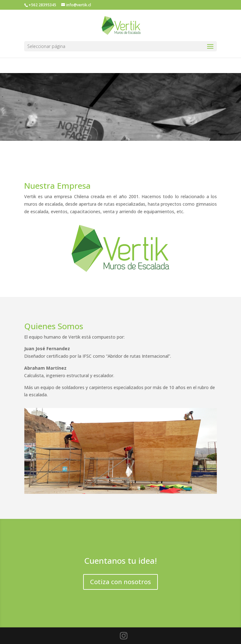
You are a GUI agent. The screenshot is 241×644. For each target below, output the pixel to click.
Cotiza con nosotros (120, 582)
